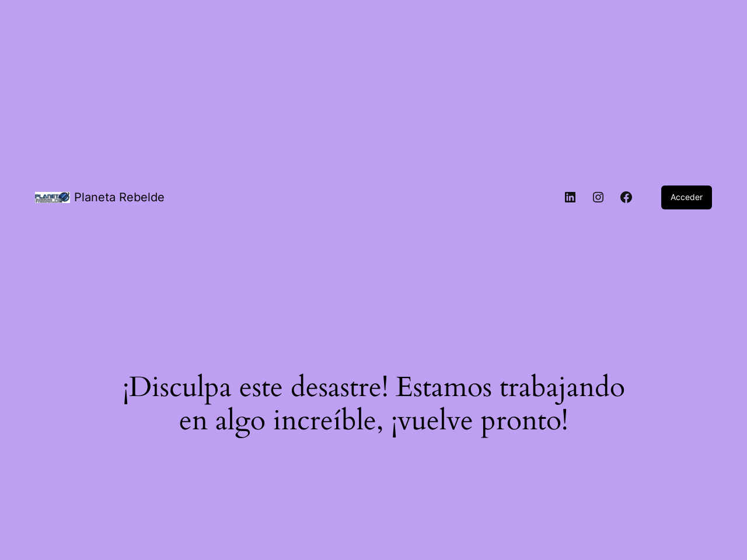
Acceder (687, 197)
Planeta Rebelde (119, 197)
